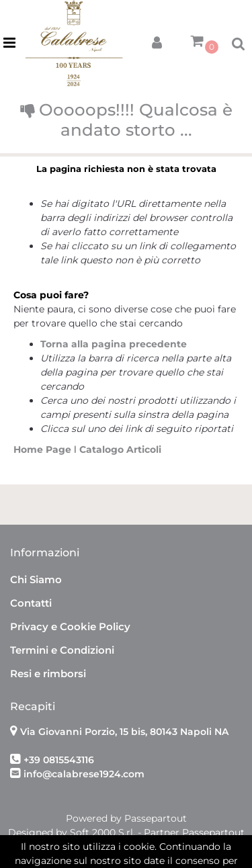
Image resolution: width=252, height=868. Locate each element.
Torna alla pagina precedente (114, 344)
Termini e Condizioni (62, 650)
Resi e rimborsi (48, 674)
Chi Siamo (36, 579)
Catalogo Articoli (120, 449)
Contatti (31, 603)
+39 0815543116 (59, 760)
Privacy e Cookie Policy (70, 626)
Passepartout (156, 818)
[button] (157, 40)
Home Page (44, 449)
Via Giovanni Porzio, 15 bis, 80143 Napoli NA (124, 732)
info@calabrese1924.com (84, 774)
